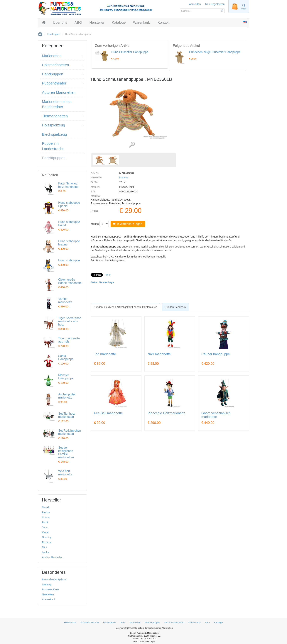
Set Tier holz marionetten (66, 415)
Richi (45, 522)
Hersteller (97, 22)
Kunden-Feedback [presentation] (175, 307)
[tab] (125, 307)
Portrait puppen (152, 623)
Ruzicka (47, 542)
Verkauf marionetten (174, 623)
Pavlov (46, 512)
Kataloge (119, 22)
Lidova (46, 517)
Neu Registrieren (215, 4)
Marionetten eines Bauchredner (57, 104)
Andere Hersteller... (53, 557)
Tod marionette (105, 354)
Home (40, 34)
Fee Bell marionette (108, 413)
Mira (44, 547)
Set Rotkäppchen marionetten (70, 432)
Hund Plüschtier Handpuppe (130, 52)
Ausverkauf (48, 599)
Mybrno (124, 177)
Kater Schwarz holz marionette (68, 185)
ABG (78, 22)
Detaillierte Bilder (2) (132, 145)
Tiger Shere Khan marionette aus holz (70, 321)
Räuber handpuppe (216, 354)
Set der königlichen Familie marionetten (66, 453)
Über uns (60, 22)
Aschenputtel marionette (67, 396)
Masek (46, 507)
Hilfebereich (70, 623)
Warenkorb (142, 22)
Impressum (135, 623)
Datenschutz (195, 623)
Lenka (45, 552)
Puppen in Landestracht (53, 146)
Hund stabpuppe (69, 260)
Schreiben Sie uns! (90, 623)
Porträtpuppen (54, 158)
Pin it (108, 275)
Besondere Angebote (54, 579)
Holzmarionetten (55, 65)
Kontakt (163, 22)
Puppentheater (54, 83)
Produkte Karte (51, 589)
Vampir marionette (65, 300)
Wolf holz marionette (65, 473)
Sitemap (47, 584)
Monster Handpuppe (66, 377)
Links (123, 623)
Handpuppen (54, 34)
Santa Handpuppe (66, 358)
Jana (45, 527)
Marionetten (52, 56)
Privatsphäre (109, 623)
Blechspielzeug (54, 134)
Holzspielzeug (54, 125)
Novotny (47, 537)
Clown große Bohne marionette (70, 281)
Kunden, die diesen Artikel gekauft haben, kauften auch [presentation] (125, 307)
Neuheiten (48, 594)
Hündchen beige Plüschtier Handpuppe (215, 52)
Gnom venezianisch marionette (216, 415)
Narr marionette (159, 354)
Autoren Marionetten (59, 92)
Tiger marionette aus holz (69, 340)
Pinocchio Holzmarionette (166, 413)
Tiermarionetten (55, 116)
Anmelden (195, 4)
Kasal (45, 532)
